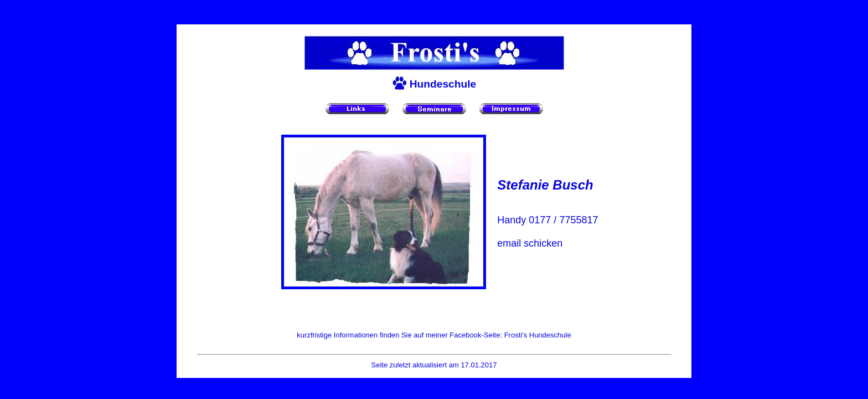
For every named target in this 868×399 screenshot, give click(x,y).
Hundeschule (443, 84)
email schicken (530, 243)
